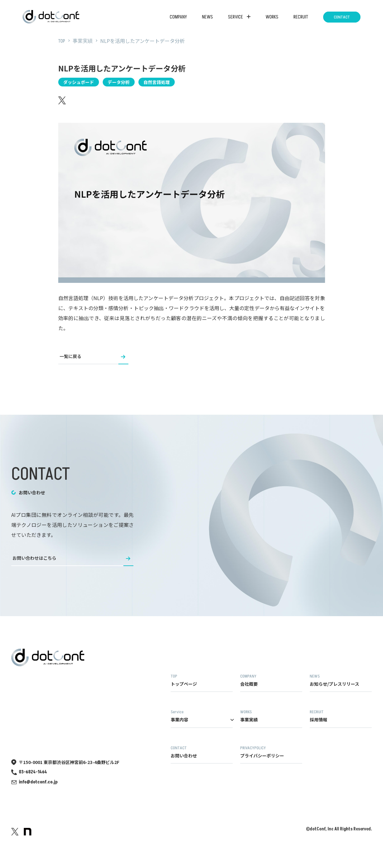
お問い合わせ (202, 752)
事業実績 (271, 716)
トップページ (202, 680)
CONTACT (342, 17)
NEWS (207, 17)
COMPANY (178, 17)
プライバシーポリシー (271, 752)
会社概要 (271, 680)
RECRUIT (301, 17)
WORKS (272, 17)
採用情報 (341, 716)
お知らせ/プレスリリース (341, 680)
